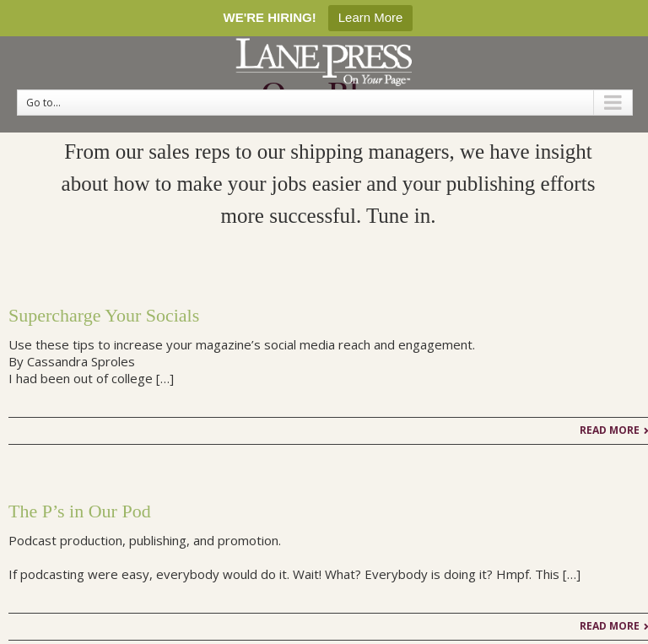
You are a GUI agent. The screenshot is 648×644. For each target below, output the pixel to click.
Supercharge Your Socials (104, 315)
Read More (610, 430)
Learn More (371, 17)
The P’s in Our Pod (80, 511)
